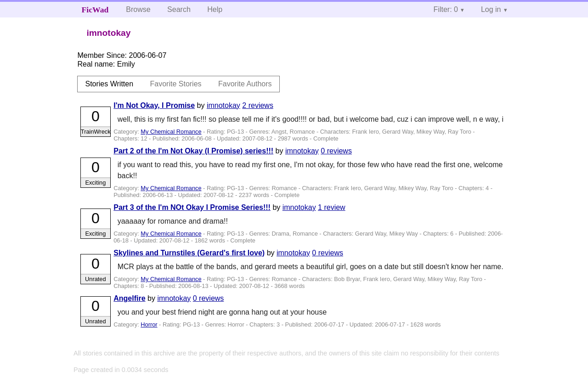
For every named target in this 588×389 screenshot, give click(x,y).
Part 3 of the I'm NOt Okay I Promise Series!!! (192, 207)
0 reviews (336, 151)
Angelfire (129, 298)
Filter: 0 (446, 9)
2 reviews (258, 105)
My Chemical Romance (171, 132)
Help (215, 9)
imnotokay (223, 105)
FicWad (95, 10)
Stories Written (109, 84)
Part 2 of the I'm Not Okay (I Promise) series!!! (193, 151)
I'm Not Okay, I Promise (154, 105)
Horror (149, 324)
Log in (491, 9)
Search (179, 9)
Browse (138, 9)
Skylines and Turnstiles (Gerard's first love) (189, 253)
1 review (332, 207)
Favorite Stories (176, 84)
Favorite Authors (245, 84)
